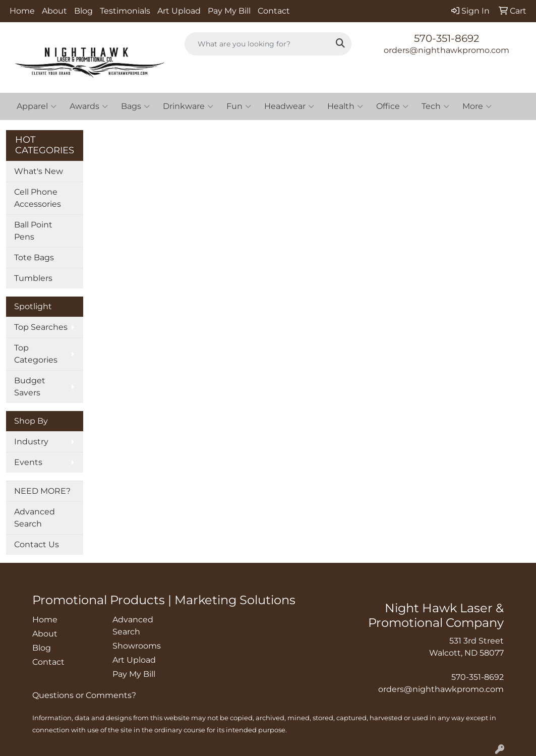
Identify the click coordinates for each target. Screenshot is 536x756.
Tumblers (33, 278)
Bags (135, 106)
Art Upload (179, 11)
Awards (89, 106)
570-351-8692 (446, 38)
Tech (435, 106)
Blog (83, 11)
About (54, 11)
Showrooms (137, 646)
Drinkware (188, 106)
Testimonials (125, 11)
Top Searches (41, 327)
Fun (239, 106)
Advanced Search (35, 518)
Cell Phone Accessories (38, 198)
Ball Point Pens (33, 231)
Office (392, 106)
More (477, 106)
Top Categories (36, 354)
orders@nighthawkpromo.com (446, 50)
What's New (39, 171)
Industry (31, 442)
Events (28, 462)
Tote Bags (34, 257)
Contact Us (37, 544)
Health (345, 106)
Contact (274, 11)
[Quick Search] (257, 44)
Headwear (289, 106)
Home (22, 11)
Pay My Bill (229, 11)
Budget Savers (30, 387)
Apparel (37, 106)
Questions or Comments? (84, 695)
